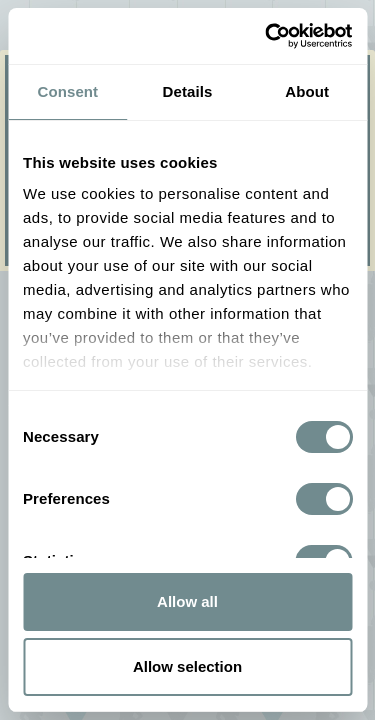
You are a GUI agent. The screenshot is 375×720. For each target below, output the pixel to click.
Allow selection (187, 666)
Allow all (187, 601)
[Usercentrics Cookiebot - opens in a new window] (267, 36)
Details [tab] (188, 91)
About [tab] (307, 91)
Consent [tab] (67, 91)
